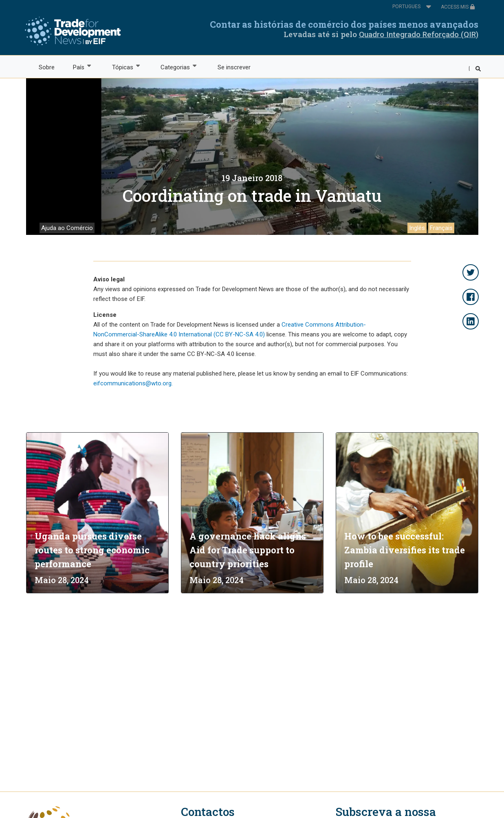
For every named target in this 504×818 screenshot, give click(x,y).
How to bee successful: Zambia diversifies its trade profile (405, 550)
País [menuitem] (78, 67)
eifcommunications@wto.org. (133, 383)
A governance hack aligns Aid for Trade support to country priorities (248, 550)
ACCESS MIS (458, 7)
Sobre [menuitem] (47, 67)
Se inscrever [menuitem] (234, 67)
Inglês (417, 228)
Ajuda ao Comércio (67, 228)
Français (441, 228)
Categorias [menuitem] (175, 67)
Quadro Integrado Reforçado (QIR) (419, 34)
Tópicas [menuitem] (122, 67)
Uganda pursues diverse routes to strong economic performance (92, 550)
